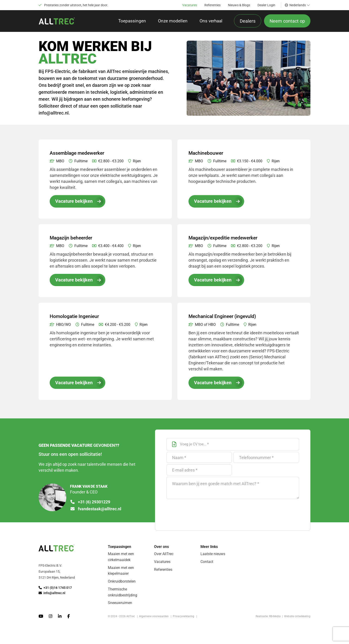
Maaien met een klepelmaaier (121, 573)
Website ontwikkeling (297, 619)
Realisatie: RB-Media (268, 619)
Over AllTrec (164, 556)
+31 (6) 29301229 (90, 504)
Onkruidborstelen (122, 584)
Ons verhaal (211, 21)
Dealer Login (266, 5)
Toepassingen (132, 21)
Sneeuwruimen (120, 605)
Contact (207, 564)
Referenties (212, 5)
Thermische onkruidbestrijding (123, 594)
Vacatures (190, 5)
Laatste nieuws (213, 556)
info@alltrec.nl (52, 595)
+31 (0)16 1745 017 (55, 590)
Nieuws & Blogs (239, 5)
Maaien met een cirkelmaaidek (121, 559)
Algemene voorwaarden (154, 619)
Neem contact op (287, 21)
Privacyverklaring (184, 619)
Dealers (248, 21)
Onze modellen (173, 21)
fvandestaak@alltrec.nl (96, 511)
